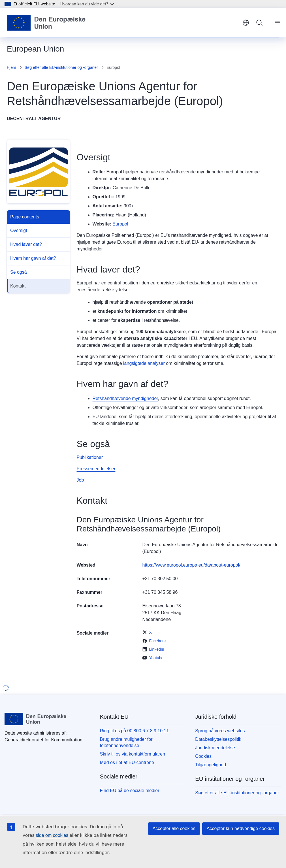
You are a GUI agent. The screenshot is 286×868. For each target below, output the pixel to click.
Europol (120, 224)
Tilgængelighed (211, 765)
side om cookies (52, 835)
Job (80, 480)
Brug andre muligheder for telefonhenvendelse (126, 742)
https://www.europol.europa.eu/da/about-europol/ (191, 565)
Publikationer (90, 457)
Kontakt (18, 286)
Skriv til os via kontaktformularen (133, 754)
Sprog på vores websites (220, 731)
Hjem (11, 67)
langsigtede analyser (144, 363)
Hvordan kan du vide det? (87, 4)
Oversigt (19, 230)
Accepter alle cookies (174, 828)
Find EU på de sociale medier (130, 791)
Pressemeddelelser (96, 469)
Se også (19, 272)
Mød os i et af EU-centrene (127, 762)
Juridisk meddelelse (215, 748)
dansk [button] (246, 23)
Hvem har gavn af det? (33, 258)
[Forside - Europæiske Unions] (46, 23)
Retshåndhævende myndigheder (125, 398)
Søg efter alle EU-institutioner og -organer (61, 67)
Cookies (203, 756)
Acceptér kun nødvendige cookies (241, 828)
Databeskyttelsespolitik (218, 739)
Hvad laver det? (26, 244)
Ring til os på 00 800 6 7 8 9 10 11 (135, 731)
